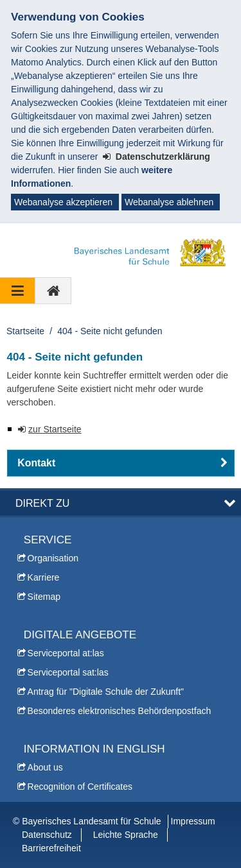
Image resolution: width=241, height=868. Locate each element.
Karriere (44, 577)
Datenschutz (47, 835)
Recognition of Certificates (80, 787)
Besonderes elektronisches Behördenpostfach (120, 711)
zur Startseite (55, 429)
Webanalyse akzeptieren (63, 202)
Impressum (193, 821)
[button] (121, 463)
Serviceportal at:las (66, 653)
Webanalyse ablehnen (169, 202)
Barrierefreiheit (51, 848)
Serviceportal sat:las (68, 672)
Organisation (53, 558)
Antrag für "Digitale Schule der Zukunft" (106, 692)
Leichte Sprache (126, 835)
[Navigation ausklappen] (18, 291)
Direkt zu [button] (42, 503)
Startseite (25, 331)
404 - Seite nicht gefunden (110, 331)
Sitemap (44, 597)
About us (45, 767)
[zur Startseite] (53, 291)
